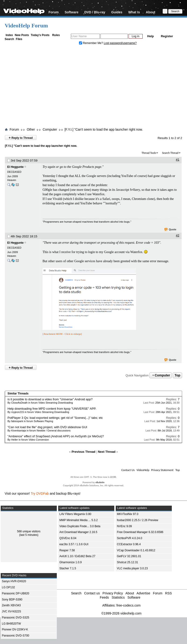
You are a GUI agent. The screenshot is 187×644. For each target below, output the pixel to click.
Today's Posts (40, 35)
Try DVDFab (40, 493)
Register (167, 36)
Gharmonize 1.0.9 (70, 562)
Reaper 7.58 (67, 550)
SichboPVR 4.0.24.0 (129, 538)
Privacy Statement (162, 470)
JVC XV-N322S (11, 611)
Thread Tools (149, 153)
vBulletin (100, 482)
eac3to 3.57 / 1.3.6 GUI (74, 544)
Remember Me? (91, 43)
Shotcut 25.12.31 (128, 562)
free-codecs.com (128, 605)
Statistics (118, 597)
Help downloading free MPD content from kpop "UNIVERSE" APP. (52, 409)
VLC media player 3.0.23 (132, 568)
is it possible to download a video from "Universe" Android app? (50, 399)
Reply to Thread (21, 138)
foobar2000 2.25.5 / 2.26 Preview (138, 520)
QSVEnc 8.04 (68, 538)
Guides (117, 12)
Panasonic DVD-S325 (16, 618)
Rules (56, 35)
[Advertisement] (94, 87)
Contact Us (128, 470)
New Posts (22, 35)
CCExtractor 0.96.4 (129, 544)
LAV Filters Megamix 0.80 (75, 514)
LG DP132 (8, 587)
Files (19, 39)
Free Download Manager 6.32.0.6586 (140, 532)
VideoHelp (143, 470)
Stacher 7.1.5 (68, 568)
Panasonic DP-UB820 (16, 593)
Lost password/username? (120, 43)
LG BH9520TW (11, 624)
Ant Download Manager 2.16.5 (78, 532)
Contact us (92, 593)
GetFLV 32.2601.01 (129, 556)
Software (71, 12)
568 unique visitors (29, 531)
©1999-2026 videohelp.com (121, 613)
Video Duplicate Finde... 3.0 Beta (80, 526)
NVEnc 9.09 (124, 526)
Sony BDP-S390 (12, 600)
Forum (54, 12)
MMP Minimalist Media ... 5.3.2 (79, 520)
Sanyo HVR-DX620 (14, 581)
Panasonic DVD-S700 (16, 636)
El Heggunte (15, 167)
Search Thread (170, 153)
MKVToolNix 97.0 (128, 514)
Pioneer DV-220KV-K (15, 629)
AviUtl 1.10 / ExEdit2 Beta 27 (77, 556)
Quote (171, 230)
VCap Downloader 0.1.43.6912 (136, 550)
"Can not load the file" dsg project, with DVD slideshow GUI (47, 427)
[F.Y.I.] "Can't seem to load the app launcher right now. (104, 129)
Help (151, 36)
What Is (134, 12)
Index (9, 35)
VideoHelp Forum (26, 26)
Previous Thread (83, 452)
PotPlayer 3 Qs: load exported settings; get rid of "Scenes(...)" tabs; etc (55, 418)
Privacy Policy (113, 593)
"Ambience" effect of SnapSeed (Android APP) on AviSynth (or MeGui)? (56, 436)
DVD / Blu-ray (95, 12)
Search (9, 39)
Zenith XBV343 (11, 605)
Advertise (143, 593)
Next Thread (107, 452)
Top (178, 375)
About (151, 12)
